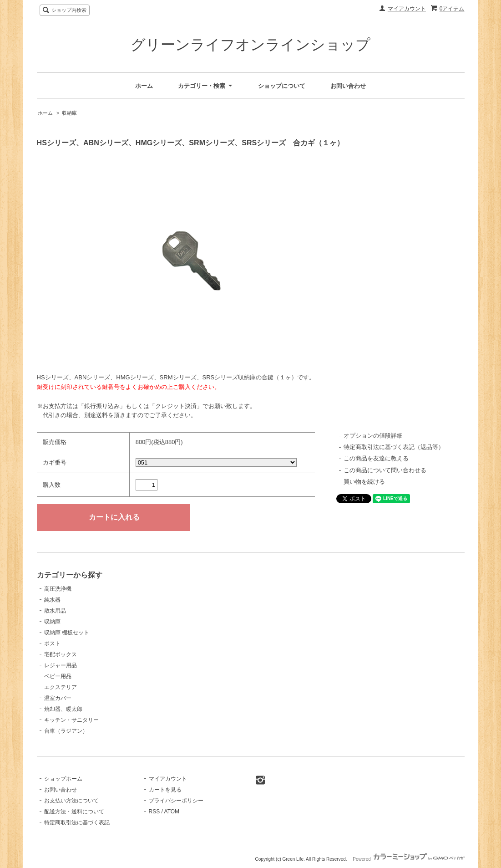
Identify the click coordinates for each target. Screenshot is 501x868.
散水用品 (55, 611)
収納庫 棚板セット (67, 633)
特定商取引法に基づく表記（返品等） (394, 447)
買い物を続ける (364, 482)
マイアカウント (407, 9)
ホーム (144, 86)
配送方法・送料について (74, 812)
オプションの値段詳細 (373, 436)
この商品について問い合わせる (385, 470)
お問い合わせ (348, 86)
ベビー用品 (58, 676)
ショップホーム (63, 779)
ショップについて (282, 86)
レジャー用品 (61, 665)
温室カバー (58, 698)
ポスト (52, 643)
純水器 (52, 600)
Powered (408, 859)
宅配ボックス (61, 654)
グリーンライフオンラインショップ (250, 45)
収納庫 (69, 113)
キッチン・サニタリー (71, 720)
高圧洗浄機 (58, 589)
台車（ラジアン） (66, 731)
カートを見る (165, 790)
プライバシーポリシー (176, 801)
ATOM (172, 812)
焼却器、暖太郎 (63, 709)
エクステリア (61, 687)
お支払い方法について (71, 801)
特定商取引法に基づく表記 (77, 822)
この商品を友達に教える (376, 458)
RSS (154, 812)
